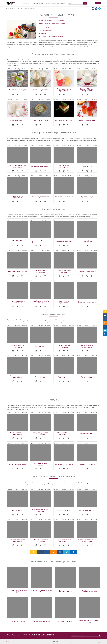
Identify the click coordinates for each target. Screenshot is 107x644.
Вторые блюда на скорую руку (18, 591)
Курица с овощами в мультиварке (87, 377)
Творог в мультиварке (41, 120)
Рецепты (25, 3)
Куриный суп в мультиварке (17, 197)
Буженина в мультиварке (17, 272)
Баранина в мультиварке (87, 302)
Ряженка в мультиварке (41, 90)
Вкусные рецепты (65, 591)
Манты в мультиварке (87, 464)
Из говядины (43, 33)
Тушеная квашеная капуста (64, 272)
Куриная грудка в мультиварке (17, 346)
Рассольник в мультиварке (41, 166)
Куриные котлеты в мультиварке (41, 377)
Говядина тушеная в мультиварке (41, 434)
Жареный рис (87, 241)
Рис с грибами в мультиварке (41, 272)
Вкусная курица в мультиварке (64, 346)
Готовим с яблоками (65, 621)
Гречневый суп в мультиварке (64, 166)
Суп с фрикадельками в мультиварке (17, 166)
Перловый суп (87, 166)
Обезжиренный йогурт (17, 90)
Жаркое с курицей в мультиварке (17, 377)
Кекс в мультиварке (64, 510)
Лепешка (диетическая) (64, 120)
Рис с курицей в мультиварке (87, 346)
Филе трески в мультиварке (64, 302)
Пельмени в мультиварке (64, 464)
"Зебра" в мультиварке (87, 510)
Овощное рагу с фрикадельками (17, 241)
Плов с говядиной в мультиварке (17, 434)
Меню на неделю (38, 3)
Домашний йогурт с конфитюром (87, 90)
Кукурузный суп (87, 197)
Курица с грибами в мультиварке (64, 377)
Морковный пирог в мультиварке (41, 541)
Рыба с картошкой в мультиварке (17, 302)
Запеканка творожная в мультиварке (87, 541)
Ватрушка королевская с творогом (41, 510)
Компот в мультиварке (87, 120)
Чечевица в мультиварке (87, 272)
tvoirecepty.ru (98, 642)
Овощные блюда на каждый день (89, 621)
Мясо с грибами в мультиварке (64, 434)
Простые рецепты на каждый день (42, 591)
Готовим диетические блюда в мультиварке (51, 20)
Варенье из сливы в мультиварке (64, 541)
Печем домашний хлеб (42, 621)
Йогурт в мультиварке (17, 120)
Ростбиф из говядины (87, 434)
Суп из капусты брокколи (41, 197)
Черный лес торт (17, 510)
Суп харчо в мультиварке (64, 197)
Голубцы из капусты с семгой (41, 302)
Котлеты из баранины (64, 241)
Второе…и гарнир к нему (46, 27)
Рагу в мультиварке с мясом (41, 464)
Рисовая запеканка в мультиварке (17, 541)
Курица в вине (41, 346)
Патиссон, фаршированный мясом (41, 241)
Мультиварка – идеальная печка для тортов (51, 37)
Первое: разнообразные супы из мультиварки (52, 24)
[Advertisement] (53, 391)
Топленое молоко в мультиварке (64, 90)
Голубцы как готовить (89, 591)
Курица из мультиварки (45, 30)
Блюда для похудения (18, 621)
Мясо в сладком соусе (17, 464)
